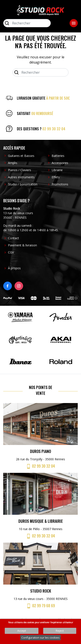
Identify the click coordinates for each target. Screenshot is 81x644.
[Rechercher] (27, 23)
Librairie (57, 170)
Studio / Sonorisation (23, 184)
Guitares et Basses (21, 156)
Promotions (60, 184)
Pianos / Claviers (20, 170)
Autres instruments (21, 177)
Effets (56, 177)
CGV (11, 252)
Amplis (13, 163)
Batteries (58, 156)
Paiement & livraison (22, 245)
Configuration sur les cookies (40, 638)
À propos (14, 268)
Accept (22, 631)
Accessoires (60, 163)
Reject (60, 631)
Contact (13, 238)
